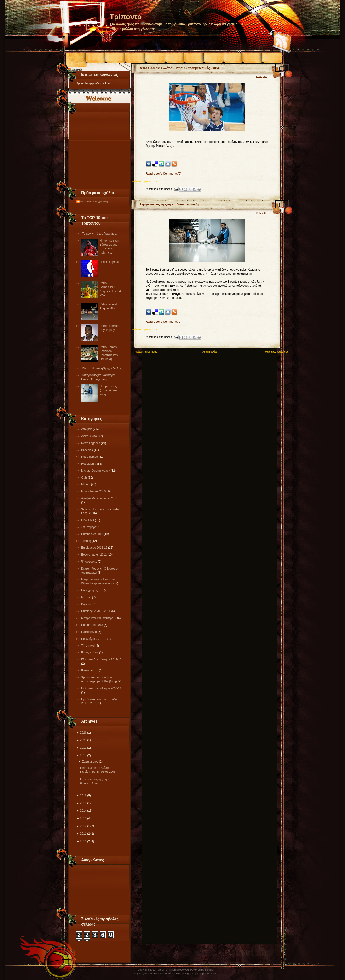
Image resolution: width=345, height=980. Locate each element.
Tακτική (86, 541)
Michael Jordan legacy (96, 471)
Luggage (138, 974)
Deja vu (86, 604)
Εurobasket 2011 (92, 534)
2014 (83, 811)
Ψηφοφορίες (90, 562)
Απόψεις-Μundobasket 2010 (99, 498)
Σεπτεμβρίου (90, 762)
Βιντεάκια (88, 450)
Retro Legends (91, 443)
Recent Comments (85, 202)
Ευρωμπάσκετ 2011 (94, 555)
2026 (83, 733)
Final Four (88, 520)
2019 (83, 748)
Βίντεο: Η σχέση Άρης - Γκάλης (102, 368)
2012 (83, 826)
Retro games (90, 457)
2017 (83, 755)
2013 (83, 818)
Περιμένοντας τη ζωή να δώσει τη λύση (110, 390)
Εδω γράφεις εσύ (93, 590)
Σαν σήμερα (89, 527)
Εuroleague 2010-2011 (96, 611)
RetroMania (89, 464)
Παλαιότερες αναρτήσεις (276, 352)
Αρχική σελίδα (210, 352)
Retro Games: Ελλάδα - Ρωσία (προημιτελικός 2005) (179, 68)
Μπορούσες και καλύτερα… (99, 618)
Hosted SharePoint (169, 974)
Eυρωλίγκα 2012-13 (94, 639)
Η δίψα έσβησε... (110, 262)
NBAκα (86, 484)
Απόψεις (87, 429)
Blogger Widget (102, 202)
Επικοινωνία (89, 632)
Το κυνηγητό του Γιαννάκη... (100, 234)
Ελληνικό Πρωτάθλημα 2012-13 (101, 659)
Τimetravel (88, 646)
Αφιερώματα (89, 436)
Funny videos (90, 653)
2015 (83, 803)
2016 (83, 796)
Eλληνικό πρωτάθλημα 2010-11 (101, 688)
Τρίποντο (126, 17)
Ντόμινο (87, 597)
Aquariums (151, 974)
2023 (83, 740)
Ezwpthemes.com (208, 974)
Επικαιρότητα (90, 671)
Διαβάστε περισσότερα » (144, 181)
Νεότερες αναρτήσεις (146, 352)
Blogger (209, 970)
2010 (83, 841)
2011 (83, 834)
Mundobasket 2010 (94, 491)
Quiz (85, 478)
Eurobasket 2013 (92, 625)
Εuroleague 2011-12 (95, 548)
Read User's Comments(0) (164, 174)
